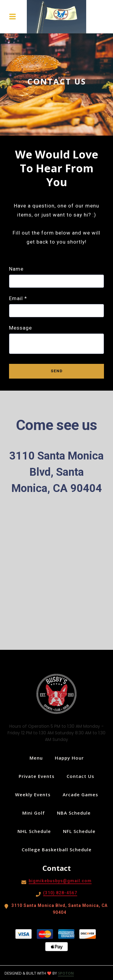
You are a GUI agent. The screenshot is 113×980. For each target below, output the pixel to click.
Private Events (38, 776)
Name (16, 269)
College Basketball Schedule (58, 849)
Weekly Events (35, 794)
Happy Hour (71, 758)
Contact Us (82, 776)
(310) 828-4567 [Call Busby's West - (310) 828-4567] (60, 893)
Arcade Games (82, 794)
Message (20, 328)
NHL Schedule (36, 831)
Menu (38, 758)
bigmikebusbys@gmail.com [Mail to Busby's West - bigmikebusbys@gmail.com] (60, 881)
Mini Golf (35, 813)
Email (18, 298)
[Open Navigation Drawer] (12, 17)
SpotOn (66, 973)
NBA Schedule (76, 813)
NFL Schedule (81, 831)
